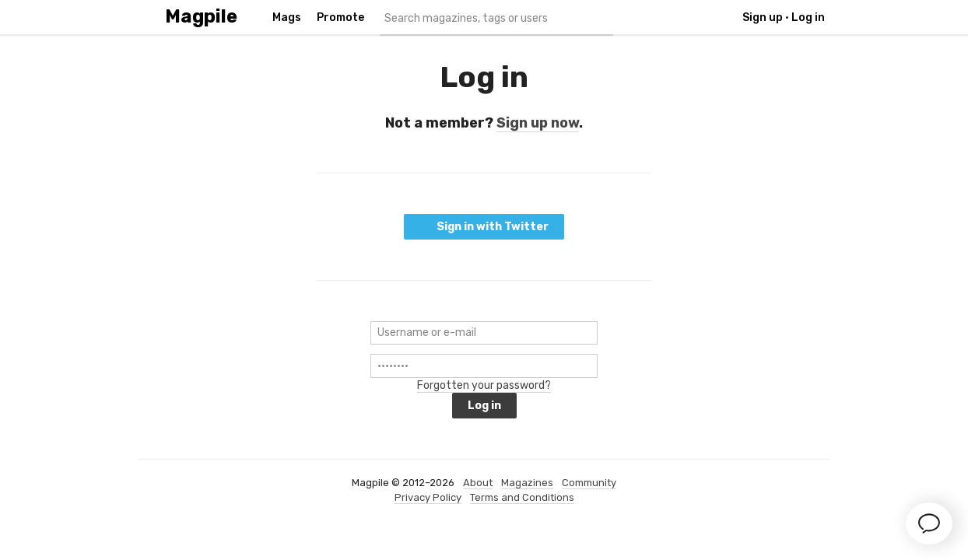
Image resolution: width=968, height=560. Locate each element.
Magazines (527, 483)
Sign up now (538, 123)
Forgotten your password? (484, 385)
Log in (808, 17)
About (478, 483)
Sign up (763, 17)
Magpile (201, 17)
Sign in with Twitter (484, 227)
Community (589, 483)
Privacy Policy (428, 497)
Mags (287, 17)
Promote (340, 17)
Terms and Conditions (522, 497)
